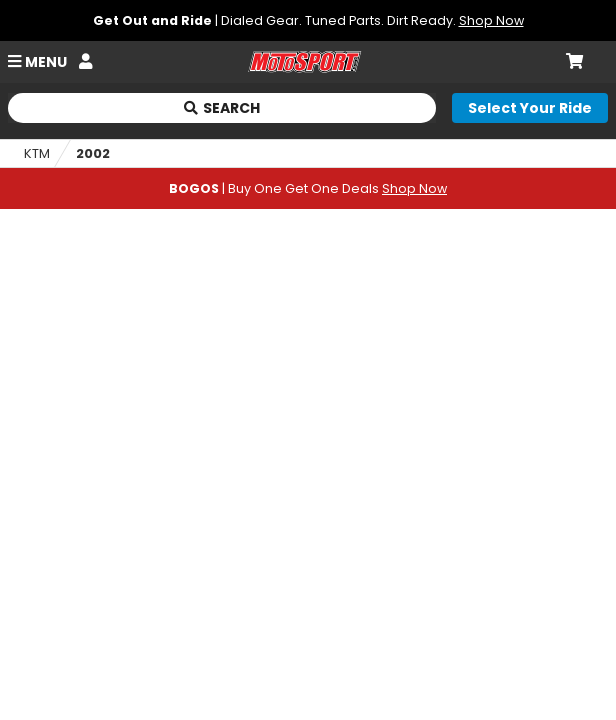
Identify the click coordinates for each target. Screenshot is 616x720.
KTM (37, 153)
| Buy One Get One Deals (308, 188)
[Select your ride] (530, 108)
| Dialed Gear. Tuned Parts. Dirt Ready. (308, 20)
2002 (93, 153)
